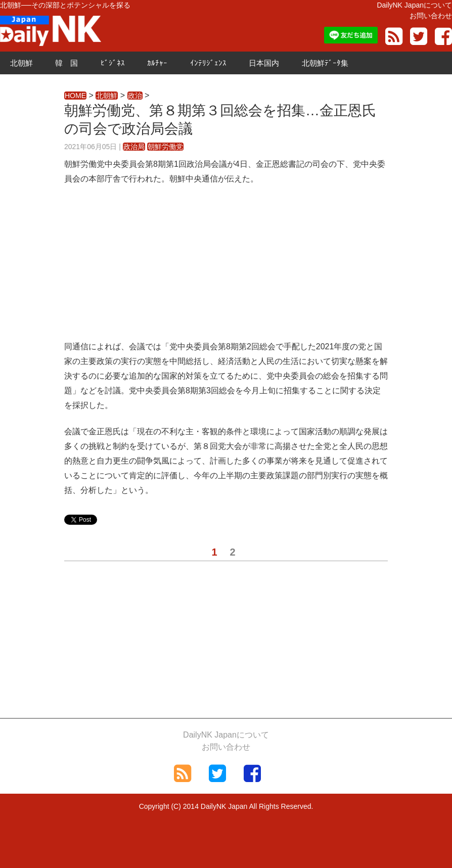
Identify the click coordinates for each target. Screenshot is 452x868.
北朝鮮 (21, 63)
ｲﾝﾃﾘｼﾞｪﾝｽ (208, 63)
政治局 (134, 147)
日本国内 (264, 63)
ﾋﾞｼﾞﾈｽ (113, 63)
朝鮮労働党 (165, 147)
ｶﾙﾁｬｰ (157, 63)
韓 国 (66, 63)
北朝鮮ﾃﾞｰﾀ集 (325, 63)
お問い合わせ (431, 16)
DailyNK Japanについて (414, 5)
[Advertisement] (226, 269)
